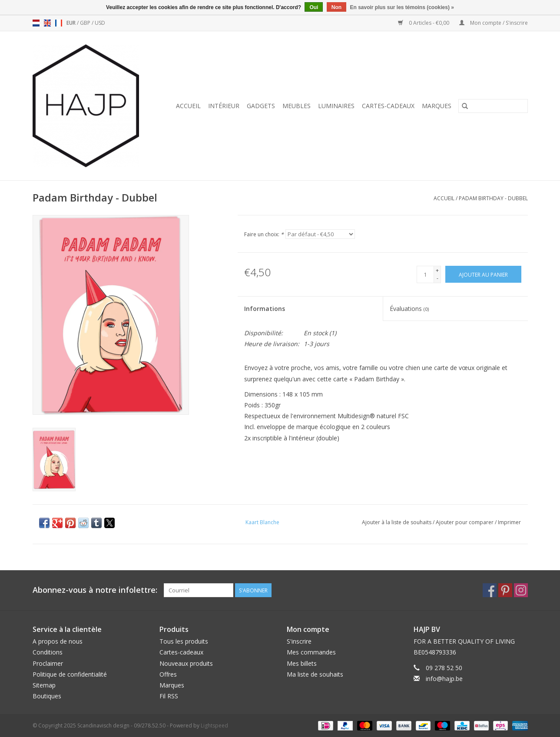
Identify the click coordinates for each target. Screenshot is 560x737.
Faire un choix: (264, 234)
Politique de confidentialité (70, 674)
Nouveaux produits (186, 663)
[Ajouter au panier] (483, 274)
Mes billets (302, 663)
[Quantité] (425, 274)
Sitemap (44, 685)
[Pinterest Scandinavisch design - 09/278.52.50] (505, 590)
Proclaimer (48, 663)
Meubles (297, 106)
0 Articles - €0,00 (424, 23)
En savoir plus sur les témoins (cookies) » (402, 7)
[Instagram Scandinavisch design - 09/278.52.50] (521, 590)
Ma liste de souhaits (315, 674)
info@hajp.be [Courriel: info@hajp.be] (444, 679)
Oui (314, 7)
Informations (265, 309)
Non (336, 7)
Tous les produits (184, 641)
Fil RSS (169, 696)
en (47, 23)
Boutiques (47, 696)
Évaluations (409, 309)
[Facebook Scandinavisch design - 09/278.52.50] (490, 590)
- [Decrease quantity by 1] (437, 278)
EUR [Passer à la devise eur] (72, 23)
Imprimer (509, 522)
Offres (168, 674)
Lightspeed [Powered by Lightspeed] (214, 725)
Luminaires (336, 106)
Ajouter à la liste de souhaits (397, 522)
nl (36, 23)
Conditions (48, 652)
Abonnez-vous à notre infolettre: (95, 590)
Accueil (188, 106)
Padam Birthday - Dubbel (493, 198)
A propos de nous (58, 641)
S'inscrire (299, 641)
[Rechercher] (493, 106)
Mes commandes (311, 652)
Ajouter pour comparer (465, 522)
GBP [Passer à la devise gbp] (86, 23)
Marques (437, 106)
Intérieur (224, 106)
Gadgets (261, 106)
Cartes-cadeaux (388, 106)
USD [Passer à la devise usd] (100, 23)
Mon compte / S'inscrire (494, 23)
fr (59, 23)
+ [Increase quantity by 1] (437, 270)
